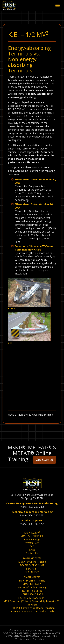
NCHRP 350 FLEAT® (32, 594)
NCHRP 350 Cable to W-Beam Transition (32, 608)
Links (32, 550)
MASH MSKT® (32, 577)
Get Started (44, 460)
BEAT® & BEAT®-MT (32, 565)
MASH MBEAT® (32, 558)
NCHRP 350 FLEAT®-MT (32, 598)
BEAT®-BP (32, 569)
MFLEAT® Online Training (32, 587)
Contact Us (32, 553)
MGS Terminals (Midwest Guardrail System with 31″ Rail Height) (32, 603)
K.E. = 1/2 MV (32, 533)
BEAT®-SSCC (32, 572)
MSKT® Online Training (32, 581)
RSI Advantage (32, 539)
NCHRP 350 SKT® (32, 591)
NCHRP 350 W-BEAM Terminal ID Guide (32, 611)
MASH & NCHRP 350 (32, 536)
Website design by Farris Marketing (32, 639)
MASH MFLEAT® (32, 584)
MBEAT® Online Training (32, 562)
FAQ (32, 546)
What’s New (32, 543)
